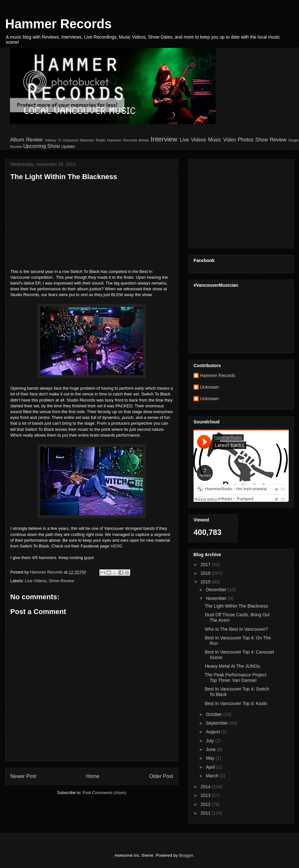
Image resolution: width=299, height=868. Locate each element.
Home (93, 776)
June (211, 749)
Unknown (209, 387)
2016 (206, 573)
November (217, 598)
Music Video (222, 140)
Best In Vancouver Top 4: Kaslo (236, 703)
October (214, 714)
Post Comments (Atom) (104, 793)
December (217, 590)
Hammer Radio (93, 140)
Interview (164, 139)
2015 (206, 582)
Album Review (26, 140)
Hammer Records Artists (128, 140)
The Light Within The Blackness (236, 606)
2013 (206, 795)
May (211, 758)
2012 (206, 804)
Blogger (186, 855)
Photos (246, 140)
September (217, 723)
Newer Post (23, 776)
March (213, 776)
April (211, 767)
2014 (206, 787)
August (213, 732)
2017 (206, 565)
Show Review (271, 140)
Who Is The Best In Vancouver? (236, 629)
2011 (206, 813)
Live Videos (193, 140)
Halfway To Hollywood (61, 140)
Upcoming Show (42, 146)
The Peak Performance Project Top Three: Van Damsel (236, 678)
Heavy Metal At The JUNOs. (233, 666)
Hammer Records (58, 24)
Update (68, 146)
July (210, 741)
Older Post (161, 776)
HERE (116, 546)
